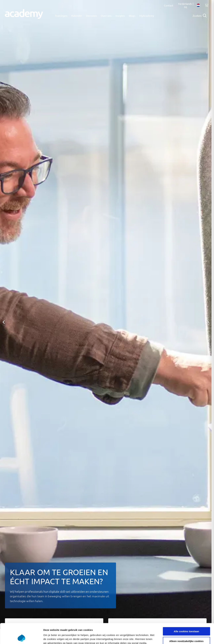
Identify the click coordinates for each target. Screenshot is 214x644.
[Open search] (200, 16)
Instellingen (178, 637)
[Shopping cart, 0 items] (206, 7)
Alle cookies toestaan (186, 612)
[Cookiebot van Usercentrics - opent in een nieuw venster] (21, 638)
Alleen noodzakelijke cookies (186, 622)
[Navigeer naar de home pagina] (24, 14)
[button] (4, 322)
